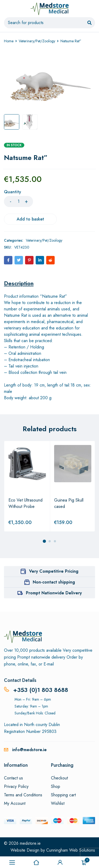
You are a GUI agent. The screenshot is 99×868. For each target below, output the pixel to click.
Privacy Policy (16, 787)
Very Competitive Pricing (54, 571)
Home (9, 41)
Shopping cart (63, 795)
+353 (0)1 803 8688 (41, 690)
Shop (56, 787)
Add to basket (30, 219)
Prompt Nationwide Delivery (54, 593)
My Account (15, 803)
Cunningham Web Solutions (71, 850)
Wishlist (58, 803)
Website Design (25, 850)
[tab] (19, 283)
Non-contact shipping (54, 582)
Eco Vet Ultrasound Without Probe (25, 503)
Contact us (13, 778)
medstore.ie (30, 843)
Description (19, 283)
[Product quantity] (18, 201)
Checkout (59, 778)
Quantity (13, 192)
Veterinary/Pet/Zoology (37, 41)
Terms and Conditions (23, 795)
